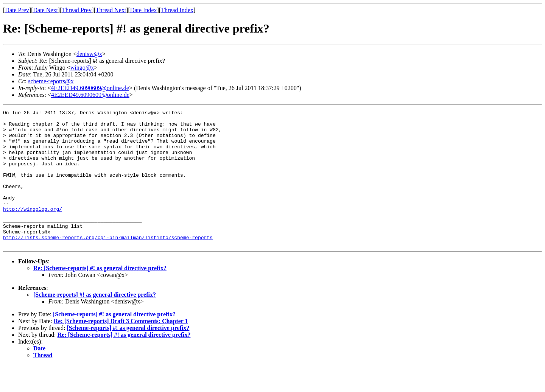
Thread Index (177, 10)
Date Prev (17, 10)
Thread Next (111, 10)
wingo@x (82, 68)
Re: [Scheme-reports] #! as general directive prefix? (100, 295)
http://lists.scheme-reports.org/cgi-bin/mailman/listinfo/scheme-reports (108, 263)
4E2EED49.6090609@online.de (90, 88)
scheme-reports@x (51, 81)
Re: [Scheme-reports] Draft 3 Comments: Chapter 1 (121, 348)
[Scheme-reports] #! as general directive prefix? (95, 322)
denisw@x (89, 54)
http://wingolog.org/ (33, 229)
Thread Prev (77, 10)
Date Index (144, 10)
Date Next (46, 10)
